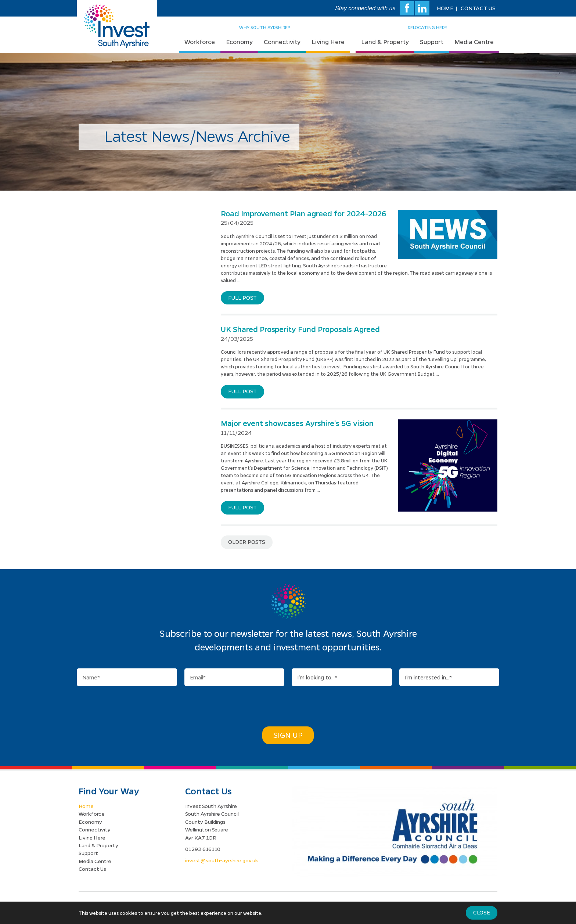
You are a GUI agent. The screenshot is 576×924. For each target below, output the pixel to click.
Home (445, 8)
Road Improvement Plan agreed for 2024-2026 (303, 213)
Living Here (328, 42)
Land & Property (385, 42)
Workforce (200, 42)
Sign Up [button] (288, 735)
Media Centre (474, 42)
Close (482, 912)
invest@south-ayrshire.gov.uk (222, 860)
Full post (242, 297)
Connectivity (282, 42)
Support (432, 42)
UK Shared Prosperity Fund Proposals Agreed (300, 329)
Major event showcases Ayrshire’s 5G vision (297, 423)
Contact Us (478, 8)
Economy (239, 42)
